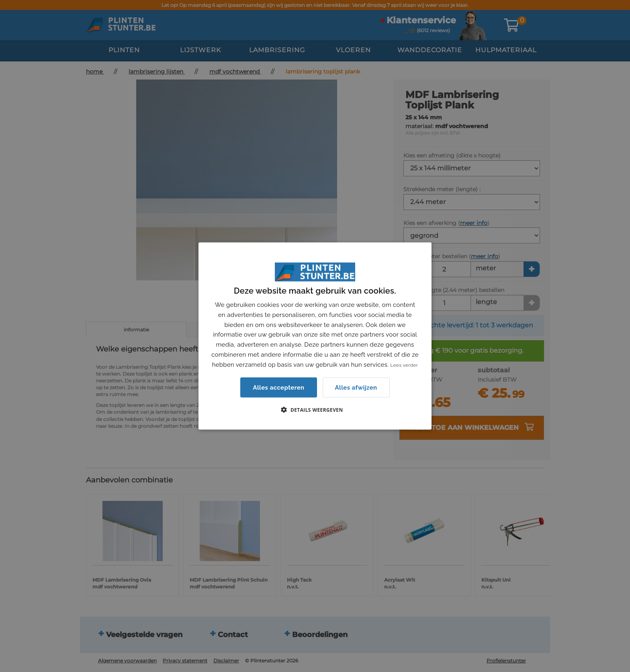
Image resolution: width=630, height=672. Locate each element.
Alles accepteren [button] (278, 388)
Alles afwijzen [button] (356, 387)
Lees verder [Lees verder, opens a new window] (404, 365)
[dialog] (315, 336)
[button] (315, 410)
